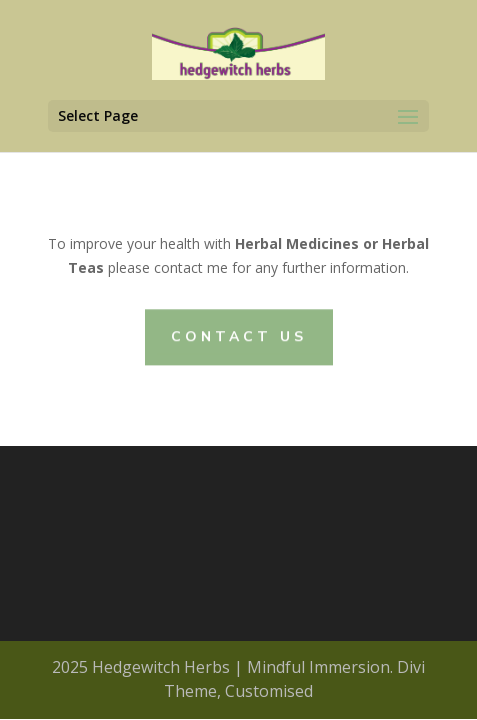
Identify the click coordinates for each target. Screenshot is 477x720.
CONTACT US (239, 336)
